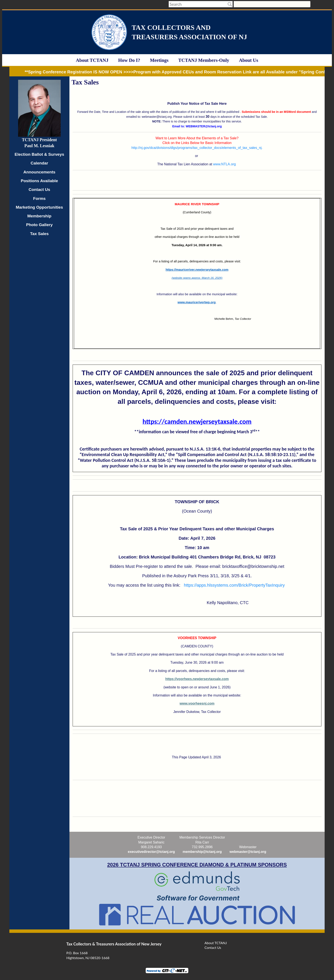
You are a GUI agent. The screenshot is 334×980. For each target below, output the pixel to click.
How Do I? (129, 60)
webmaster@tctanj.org (248, 852)
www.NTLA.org (224, 164)
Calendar (39, 163)
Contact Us (39, 190)
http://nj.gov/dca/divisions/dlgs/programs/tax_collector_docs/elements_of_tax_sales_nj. (197, 148)
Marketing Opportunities (39, 207)
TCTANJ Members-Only (204, 60)
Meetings (159, 60)
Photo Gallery (39, 225)
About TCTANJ (92, 60)
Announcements (39, 172)
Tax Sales (39, 234)
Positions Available (40, 181)
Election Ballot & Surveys (39, 154)
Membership (39, 216)
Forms (40, 198)
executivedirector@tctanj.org (151, 852)
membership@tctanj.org (202, 852)
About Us (249, 60)
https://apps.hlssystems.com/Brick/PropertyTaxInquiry (234, 585)
